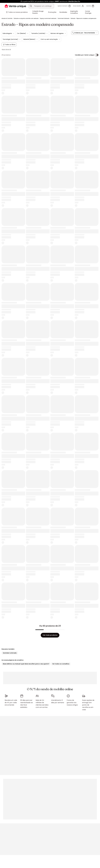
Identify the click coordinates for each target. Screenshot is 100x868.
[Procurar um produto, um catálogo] (31, 6)
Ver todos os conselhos (61, 664)
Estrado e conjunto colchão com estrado (26, 18)
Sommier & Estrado (63, 18)
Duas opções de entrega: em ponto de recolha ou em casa (88, 705)
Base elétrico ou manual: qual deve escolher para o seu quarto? (26, 664)
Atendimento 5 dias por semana (58, 701)
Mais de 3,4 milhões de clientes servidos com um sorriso (42, 704)
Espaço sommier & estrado (48, 18)
